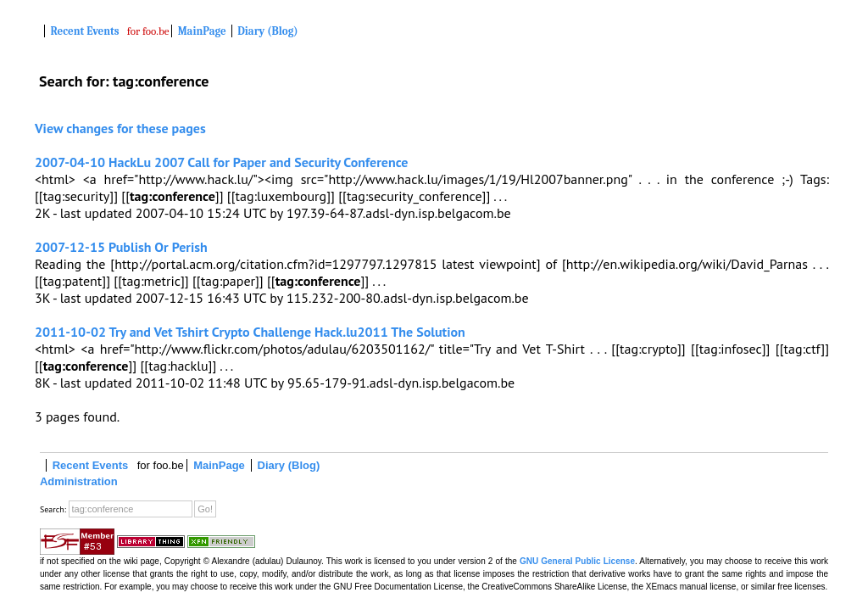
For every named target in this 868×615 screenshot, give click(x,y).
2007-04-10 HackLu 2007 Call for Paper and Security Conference (221, 162)
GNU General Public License (577, 561)
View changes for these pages (120, 128)
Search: (53, 509)
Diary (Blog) (267, 31)
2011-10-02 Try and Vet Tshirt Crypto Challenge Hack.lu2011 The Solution (250, 332)
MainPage (202, 31)
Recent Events (85, 31)
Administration (79, 481)
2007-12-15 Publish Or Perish (121, 247)
